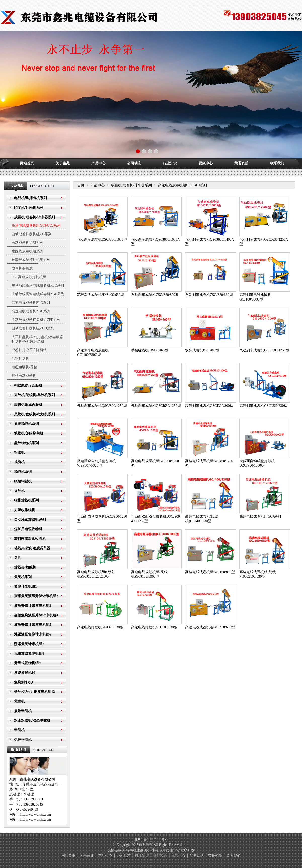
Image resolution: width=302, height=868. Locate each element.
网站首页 (27, 163)
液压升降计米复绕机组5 (33, 625)
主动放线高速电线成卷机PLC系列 (38, 286)
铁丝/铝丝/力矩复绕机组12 (34, 692)
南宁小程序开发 (182, 850)
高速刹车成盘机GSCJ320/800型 (209, 406)
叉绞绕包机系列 (26, 424)
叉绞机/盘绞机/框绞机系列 (34, 414)
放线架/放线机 (25, 567)
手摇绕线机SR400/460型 (150, 350)
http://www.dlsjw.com (35, 814)
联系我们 (277, 163)
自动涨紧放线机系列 (30, 520)
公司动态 (134, 163)
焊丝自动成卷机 (24, 376)
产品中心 (98, 163)
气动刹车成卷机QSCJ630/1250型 (156, 406)
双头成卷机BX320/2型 (202, 350)
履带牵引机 (23, 711)
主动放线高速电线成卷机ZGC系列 (38, 294)
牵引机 (19, 730)
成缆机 (19, 462)
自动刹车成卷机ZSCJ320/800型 (155, 295)
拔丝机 (19, 491)
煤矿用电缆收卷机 (28, 529)
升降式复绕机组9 (27, 663)
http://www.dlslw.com (35, 820)
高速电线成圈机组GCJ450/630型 (210, 627)
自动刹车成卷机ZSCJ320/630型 (209, 295)
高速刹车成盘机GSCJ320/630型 (263, 406)
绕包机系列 (23, 472)
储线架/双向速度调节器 (32, 548)
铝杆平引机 (23, 740)
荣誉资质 (241, 163)
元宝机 (19, 701)
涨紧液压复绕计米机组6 (33, 634)
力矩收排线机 (25, 510)
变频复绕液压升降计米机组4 (36, 615)
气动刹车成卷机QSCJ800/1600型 (102, 239)
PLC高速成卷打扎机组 (29, 277)
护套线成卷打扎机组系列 (31, 260)
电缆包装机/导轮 (24, 367)
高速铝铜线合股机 (28, 405)
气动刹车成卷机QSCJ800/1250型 (102, 406)
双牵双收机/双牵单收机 (32, 721)
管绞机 (19, 453)
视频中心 (206, 163)
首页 (81, 185)
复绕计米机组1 (26, 587)
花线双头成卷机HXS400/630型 (100, 295)
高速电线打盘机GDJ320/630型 (100, 627)
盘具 (18, 558)
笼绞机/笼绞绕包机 (29, 433)
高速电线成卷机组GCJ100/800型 (210, 572)
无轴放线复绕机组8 (29, 654)
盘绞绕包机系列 (26, 443)
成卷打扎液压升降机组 (29, 350)
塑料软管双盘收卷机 (30, 539)
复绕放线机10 (25, 673)
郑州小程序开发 (157, 850)
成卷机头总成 (22, 268)
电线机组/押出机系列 (30, 198)
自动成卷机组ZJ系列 (27, 243)
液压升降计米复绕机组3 (33, 606)
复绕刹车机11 (25, 682)
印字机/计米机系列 (29, 208)
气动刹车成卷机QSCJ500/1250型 (264, 350)
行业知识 (170, 163)
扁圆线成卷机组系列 (27, 251)
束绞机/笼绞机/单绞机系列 (34, 395)
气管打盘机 (20, 359)
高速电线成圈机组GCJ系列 (260, 516)
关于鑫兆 (63, 163)
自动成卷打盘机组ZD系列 (32, 234)
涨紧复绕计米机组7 (29, 644)
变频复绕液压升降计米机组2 (36, 596)
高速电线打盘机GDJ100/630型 (154, 627)
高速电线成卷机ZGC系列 (31, 311)
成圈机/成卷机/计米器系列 (34, 217)
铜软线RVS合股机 (28, 386)
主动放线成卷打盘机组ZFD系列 (36, 320)
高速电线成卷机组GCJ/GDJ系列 (36, 226)
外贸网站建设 (133, 850)
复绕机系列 (23, 577)
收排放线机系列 (26, 500)
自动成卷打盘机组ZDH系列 (33, 328)
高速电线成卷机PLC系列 (31, 303)
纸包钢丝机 (23, 481)
